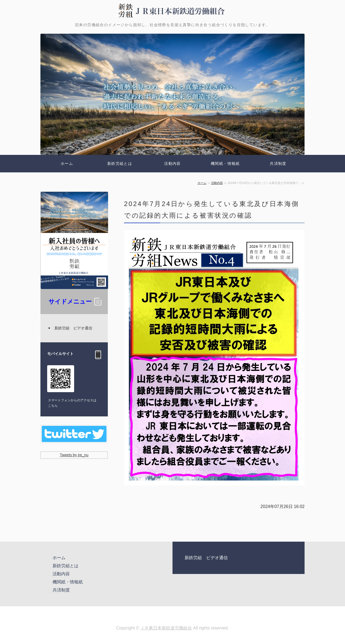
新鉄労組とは (120, 163)
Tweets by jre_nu (74, 455)
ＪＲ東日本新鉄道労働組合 (166, 628)
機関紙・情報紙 (225, 163)
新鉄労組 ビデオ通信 (73, 328)
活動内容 (172, 163)
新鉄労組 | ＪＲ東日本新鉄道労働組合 (172, 11)
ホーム (67, 163)
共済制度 (278, 163)
